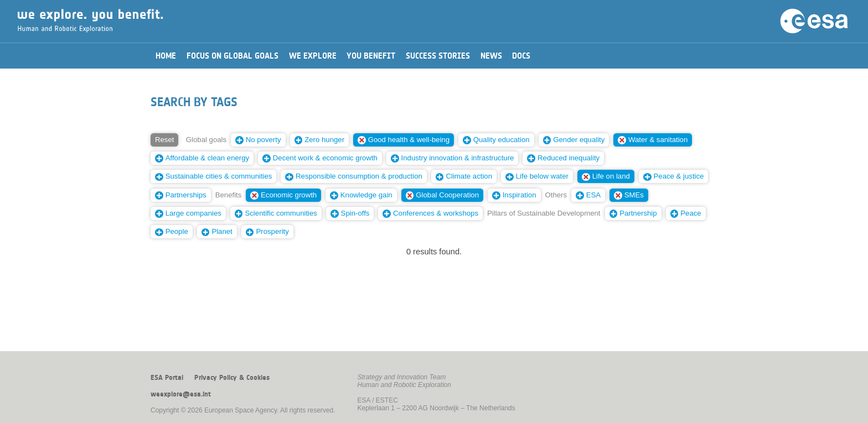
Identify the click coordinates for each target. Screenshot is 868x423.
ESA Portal (167, 378)
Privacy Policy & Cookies (232, 378)
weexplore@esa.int (181, 394)
